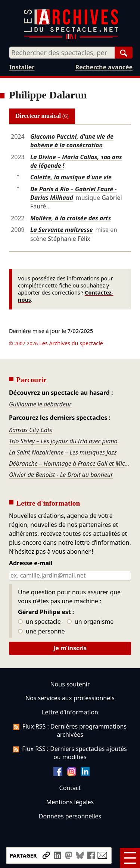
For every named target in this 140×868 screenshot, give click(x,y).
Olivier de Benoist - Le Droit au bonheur (61, 475)
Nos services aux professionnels (70, 698)
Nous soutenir (70, 684)
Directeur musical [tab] (42, 116)
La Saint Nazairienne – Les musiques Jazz (63, 452)
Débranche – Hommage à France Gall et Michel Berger (70, 463)
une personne (41, 632)
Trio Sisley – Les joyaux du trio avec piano (63, 441)
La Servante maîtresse (62, 230)
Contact (70, 788)
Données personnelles (70, 816)
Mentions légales (70, 802)
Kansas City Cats (30, 430)
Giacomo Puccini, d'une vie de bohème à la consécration (72, 141)
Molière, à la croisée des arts (71, 218)
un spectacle (39, 622)
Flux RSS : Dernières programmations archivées (70, 730)
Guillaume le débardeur (40, 404)
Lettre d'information (70, 712)
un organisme (90, 622)
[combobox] (62, 53)
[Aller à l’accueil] (71, 37)
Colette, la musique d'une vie (71, 177)
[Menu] (130, 858)
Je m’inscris (70, 648)
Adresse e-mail (31, 563)
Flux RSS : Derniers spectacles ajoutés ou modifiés (70, 753)
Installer (22, 67)
